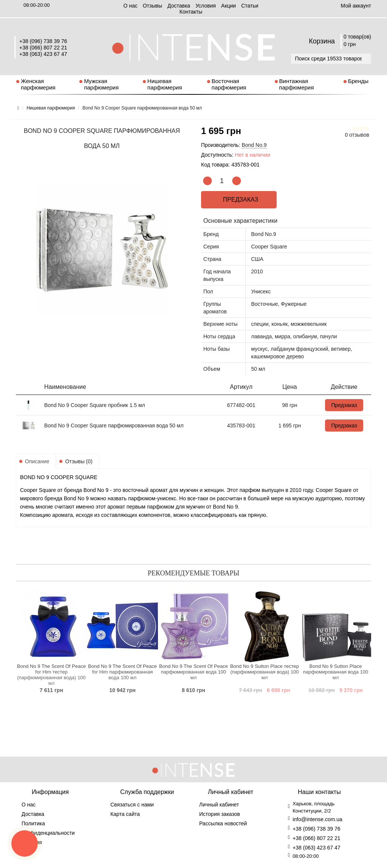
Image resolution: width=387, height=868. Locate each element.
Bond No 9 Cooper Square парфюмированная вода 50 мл (114, 426)
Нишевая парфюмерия (165, 84)
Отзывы (152, 6)
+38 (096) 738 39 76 (43, 41)
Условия (206, 6)
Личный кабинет (219, 805)
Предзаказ (239, 200)
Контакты (191, 12)
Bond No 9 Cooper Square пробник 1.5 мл (95, 405)
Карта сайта (125, 814)
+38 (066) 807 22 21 (43, 48)
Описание (37, 461)
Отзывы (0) (79, 461)
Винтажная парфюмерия (297, 84)
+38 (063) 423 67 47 (43, 54)
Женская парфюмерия (38, 84)
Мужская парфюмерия (101, 84)
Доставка (179, 6)
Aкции (228, 6)
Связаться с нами (132, 805)
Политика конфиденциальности (48, 828)
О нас (130, 6)
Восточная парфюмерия (229, 84)
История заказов (220, 814)
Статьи (250, 6)
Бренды (358, 81)
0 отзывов (357, 135)
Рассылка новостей (223, 823)
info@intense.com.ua (317, 819)
